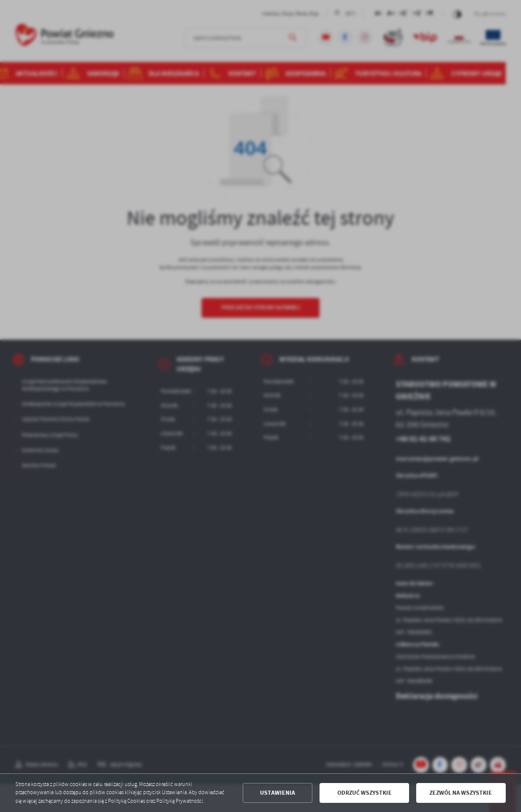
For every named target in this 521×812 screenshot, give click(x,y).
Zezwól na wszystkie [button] (461, 793)
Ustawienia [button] (278, 793)
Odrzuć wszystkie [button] (365, 793)
